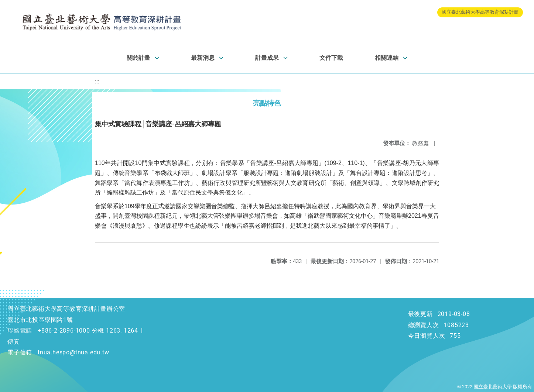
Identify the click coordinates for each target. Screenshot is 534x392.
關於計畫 (138, 58)
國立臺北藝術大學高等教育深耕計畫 (480, 12)
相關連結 (387, 58)
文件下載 (331, 58)
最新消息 (203, 58)
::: (97, 81)
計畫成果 (267, 58)
